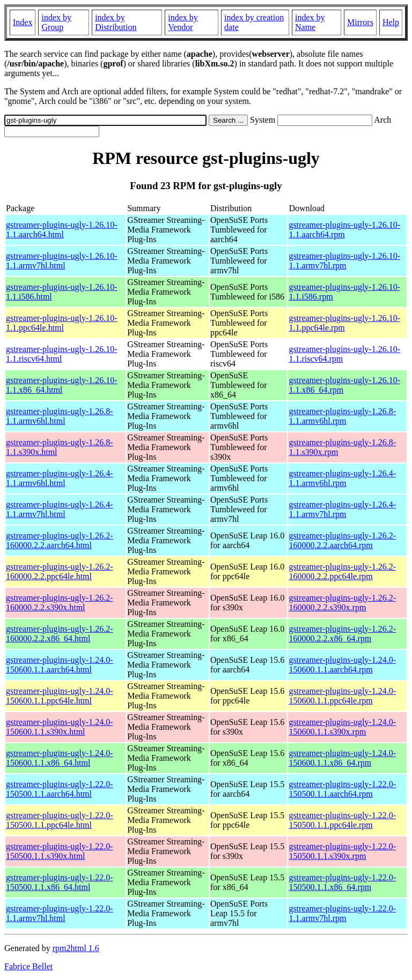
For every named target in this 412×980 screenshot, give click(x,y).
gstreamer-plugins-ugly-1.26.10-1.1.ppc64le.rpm (344, 323)
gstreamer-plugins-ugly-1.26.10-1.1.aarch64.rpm (344, 230)
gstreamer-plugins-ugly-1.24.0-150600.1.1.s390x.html (60, 727)
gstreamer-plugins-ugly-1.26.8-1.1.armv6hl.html (60, 416)
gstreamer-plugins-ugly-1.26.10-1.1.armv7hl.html (62, 261)
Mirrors (360, 22)
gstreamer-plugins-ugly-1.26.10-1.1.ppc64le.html (62, 323)
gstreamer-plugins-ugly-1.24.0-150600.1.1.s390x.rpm (342, 727)
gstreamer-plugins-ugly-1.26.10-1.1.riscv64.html (62, 354)
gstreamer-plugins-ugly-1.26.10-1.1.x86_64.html (62, 385)
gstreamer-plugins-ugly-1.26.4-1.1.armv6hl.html (60, 478)
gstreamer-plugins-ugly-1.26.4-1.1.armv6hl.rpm (342, 478)
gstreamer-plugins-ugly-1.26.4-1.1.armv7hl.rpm (342, 509)
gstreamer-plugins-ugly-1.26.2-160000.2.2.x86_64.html (60, 634)
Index (23, 22)
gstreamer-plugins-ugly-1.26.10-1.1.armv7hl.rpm (344, 261)
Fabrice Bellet (28, 966)
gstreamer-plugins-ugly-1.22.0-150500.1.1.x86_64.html (60, 882)
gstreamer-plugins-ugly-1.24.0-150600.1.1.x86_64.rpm (342, 758)
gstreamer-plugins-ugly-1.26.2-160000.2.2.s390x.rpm (342, 603)
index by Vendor (183, 22)
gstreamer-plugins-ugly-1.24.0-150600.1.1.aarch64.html (60, 665)
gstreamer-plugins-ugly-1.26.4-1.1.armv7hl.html (60, 509)
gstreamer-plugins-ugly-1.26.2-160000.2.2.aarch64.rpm (342, 540)
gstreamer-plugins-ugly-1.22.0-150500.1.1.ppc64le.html (60, 820)
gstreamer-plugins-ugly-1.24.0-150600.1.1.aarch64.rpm (342, 665)
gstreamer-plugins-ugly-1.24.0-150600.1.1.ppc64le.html (60, 696)
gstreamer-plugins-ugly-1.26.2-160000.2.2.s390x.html (60, 603)
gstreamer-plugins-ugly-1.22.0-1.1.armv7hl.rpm (342, 913)
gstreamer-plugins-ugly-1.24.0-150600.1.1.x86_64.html (60, 758)
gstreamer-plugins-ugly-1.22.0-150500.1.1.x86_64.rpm (342, 882)
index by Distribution (116, 22)
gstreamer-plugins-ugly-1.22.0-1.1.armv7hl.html (60, 913)
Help (391, 22)
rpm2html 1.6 (76, 948)
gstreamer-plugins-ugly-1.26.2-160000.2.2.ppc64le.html (60, 571)
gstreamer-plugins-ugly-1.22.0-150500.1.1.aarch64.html (60, 789)
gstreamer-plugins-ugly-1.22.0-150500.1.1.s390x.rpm (342, 851)
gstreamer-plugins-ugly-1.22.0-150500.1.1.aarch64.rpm (342, 789)
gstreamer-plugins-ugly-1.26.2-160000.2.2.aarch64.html (60, 540)
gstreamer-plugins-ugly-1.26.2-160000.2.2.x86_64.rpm (342, 634)
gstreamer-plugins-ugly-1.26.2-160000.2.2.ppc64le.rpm (342, 571)
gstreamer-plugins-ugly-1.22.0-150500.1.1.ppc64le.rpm (342, 820)
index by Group (56, 22)
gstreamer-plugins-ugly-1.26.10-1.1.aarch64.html (62, 230)
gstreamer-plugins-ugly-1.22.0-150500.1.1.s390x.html (60, 851)
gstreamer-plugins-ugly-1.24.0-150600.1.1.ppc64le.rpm (342, 696)
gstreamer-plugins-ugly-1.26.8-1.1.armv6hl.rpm (342, 416)
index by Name (310, 22)
